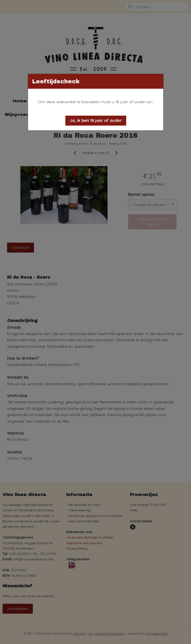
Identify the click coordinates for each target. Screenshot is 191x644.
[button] (96, 121)
